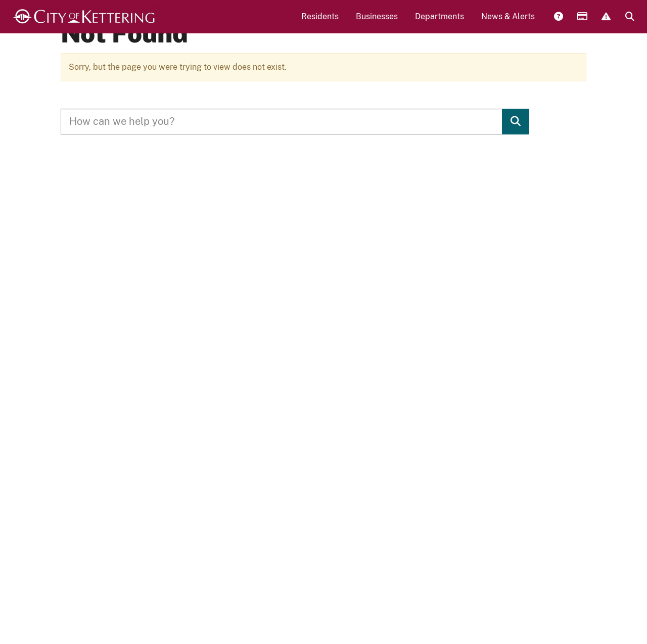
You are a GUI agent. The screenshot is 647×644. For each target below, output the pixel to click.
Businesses (377, 23)
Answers (558, 24)
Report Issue (606, 24)
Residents (320, 23)
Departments (440, 23)
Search (629, 24)
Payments (582, 24)
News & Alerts (508, 23)
